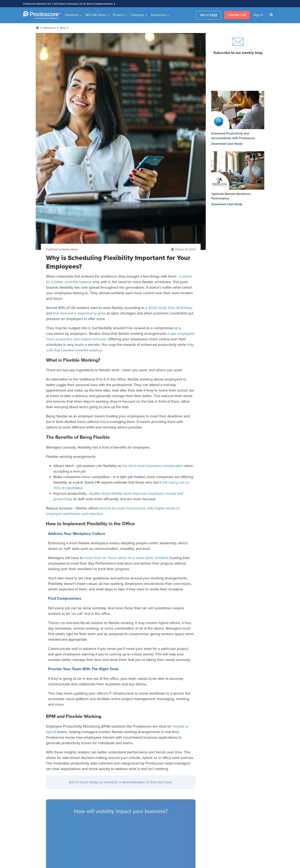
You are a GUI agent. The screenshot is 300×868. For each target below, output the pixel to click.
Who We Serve (96, 15)
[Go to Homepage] (42, 15)
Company (137, 15)
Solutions (72, 15)
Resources (158, 15)
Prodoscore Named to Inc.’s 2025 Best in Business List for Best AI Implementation (68, 4)
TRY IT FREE (209, 15)
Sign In (258, 15)
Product (118, 15)
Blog (63, 28)
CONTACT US (237, 15)
